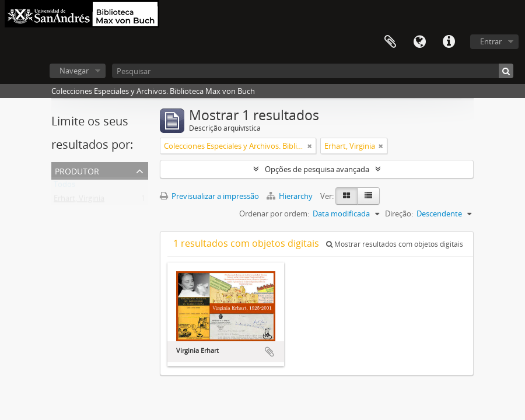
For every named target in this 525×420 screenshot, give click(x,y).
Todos (64, 187)
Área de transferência (390, 42)
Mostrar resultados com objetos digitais (395, 244)
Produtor (77, 170)
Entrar (491, 41)
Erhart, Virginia (79, 201)
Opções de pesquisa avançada (317, 169)
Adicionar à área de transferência (269, 352)
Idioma (419, 42)
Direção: (399, 213)
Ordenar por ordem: (274, 213)
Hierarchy (290, 196)
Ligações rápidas (449, 42)
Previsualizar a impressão (209, 196)
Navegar (74, 71)
